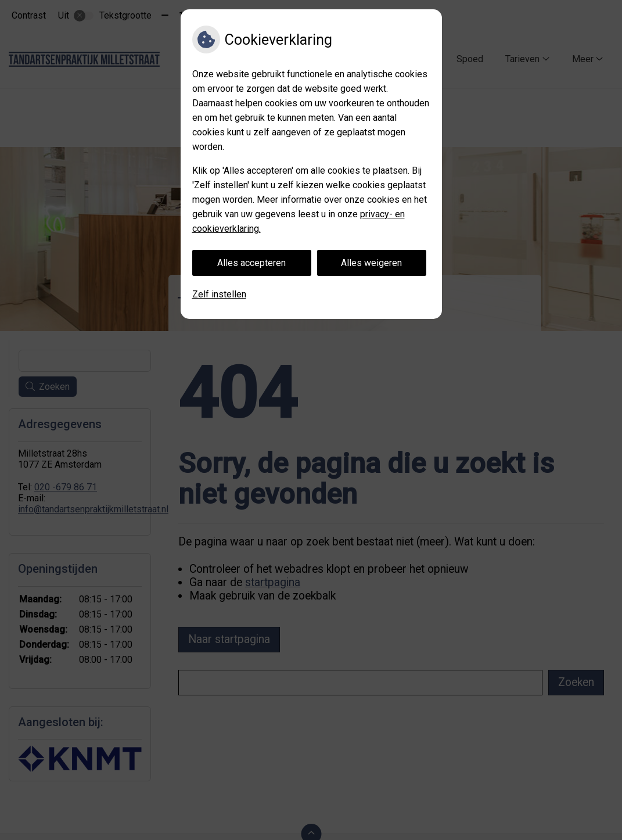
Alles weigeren (371, 263)
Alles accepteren (251, 263)
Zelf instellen (219, 294)
